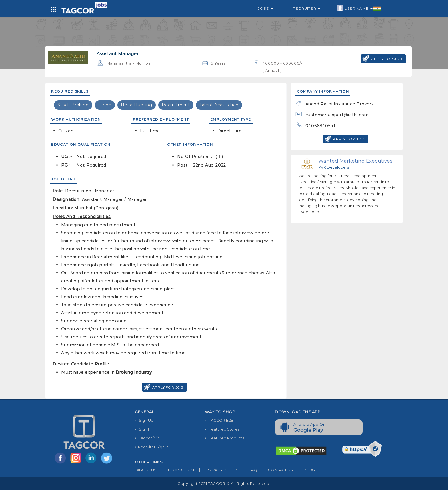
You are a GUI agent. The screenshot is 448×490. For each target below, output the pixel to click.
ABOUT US (146, 470)
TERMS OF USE (176, 470)
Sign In (143, 429)
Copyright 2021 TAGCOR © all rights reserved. (224, 483)
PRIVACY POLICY (217, 470)
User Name (359, 9)
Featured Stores (222, 429)
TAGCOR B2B (219, 420)
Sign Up (144, 420)
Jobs (265, 8)
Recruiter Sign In (152, 447)
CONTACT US (275, 470)
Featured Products (224, 438)
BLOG (304, 470)
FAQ (248, 470)
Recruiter (307, 8)
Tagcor (147, 438)
